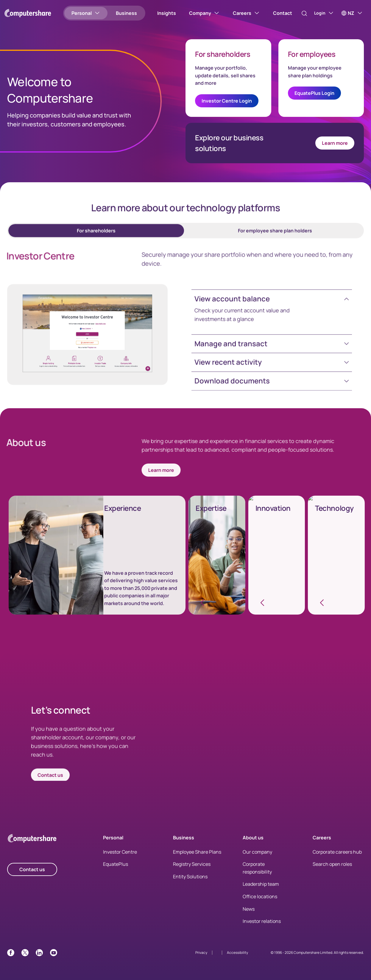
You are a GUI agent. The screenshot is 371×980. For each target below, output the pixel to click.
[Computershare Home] (32, 840)
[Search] (298, 13)
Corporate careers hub (337, 852)
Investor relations (262, 921)
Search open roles (332, 864)
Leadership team (261, 884)
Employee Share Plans (197, 852)
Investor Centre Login (227, 101)
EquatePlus (116, 864)
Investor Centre (120, 852)
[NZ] (352, 13)
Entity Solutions (190, 877)
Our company (257, 852)
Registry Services (192, 864)
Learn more (335, 143)
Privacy (201, 952)
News (249, 909)
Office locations (260, 896)
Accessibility (237, 952)
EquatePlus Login (314, 93)
